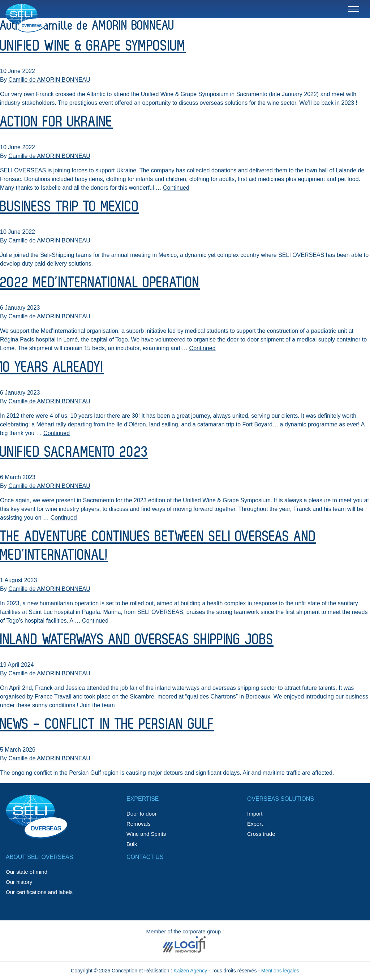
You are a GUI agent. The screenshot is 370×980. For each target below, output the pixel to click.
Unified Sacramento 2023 (74, 452)
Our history (19, 882)
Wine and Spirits (146, 834)
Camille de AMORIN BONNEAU (49, 80)
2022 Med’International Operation (100, 283)
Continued (176, 188)
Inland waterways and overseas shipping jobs (137, 640)
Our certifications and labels (39, 892)
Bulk (132, 844)
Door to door (141, 814)
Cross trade (261, 834)
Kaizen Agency (190, 971)
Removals (139, 824)
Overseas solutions (281, 799)
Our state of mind (27, 872)
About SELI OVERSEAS (39, 857)
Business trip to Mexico (70, 207)
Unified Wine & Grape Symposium (93, 46)
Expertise (143, 799)
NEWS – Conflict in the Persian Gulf (107, 725)
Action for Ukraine (56, 122)
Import (255, 814)
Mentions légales (280, 971)
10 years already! (52, 367)
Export (255, 824)
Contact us (145, 857)
